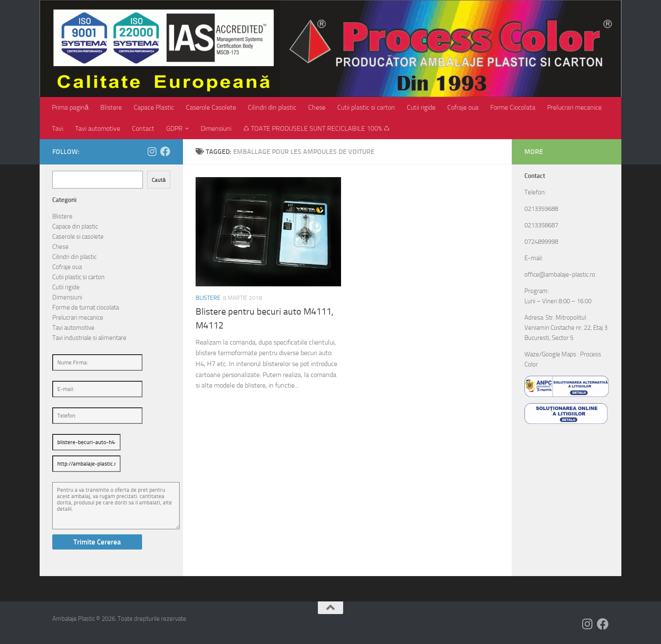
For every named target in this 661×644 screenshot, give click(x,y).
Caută (159, 180)
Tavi (58, 128)
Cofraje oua (463, 107)
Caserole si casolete (78, 237)
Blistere (111, 107)
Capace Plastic (154, 107)
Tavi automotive (98, 128)
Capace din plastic (75, 226)
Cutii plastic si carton (366, 107)
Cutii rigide (421, 107)
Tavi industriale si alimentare (89, 338)
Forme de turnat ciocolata (86, 307)
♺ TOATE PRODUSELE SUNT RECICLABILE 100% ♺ (316, 128)
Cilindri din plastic (272, 107)
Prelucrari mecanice (574, 107)
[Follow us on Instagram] (152, 151)
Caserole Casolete (211, 107)
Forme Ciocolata (513, 107)
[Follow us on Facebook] (165, 151)
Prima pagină (70, 107)
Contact (143, 128)
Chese (317, 107)
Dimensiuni (216, 128)
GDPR (174, 128)
